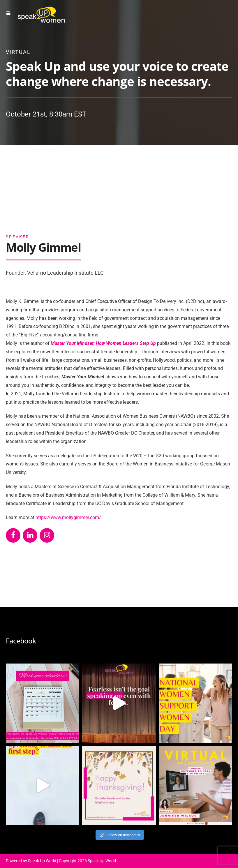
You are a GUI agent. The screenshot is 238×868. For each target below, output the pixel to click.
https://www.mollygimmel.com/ (68, 517)
